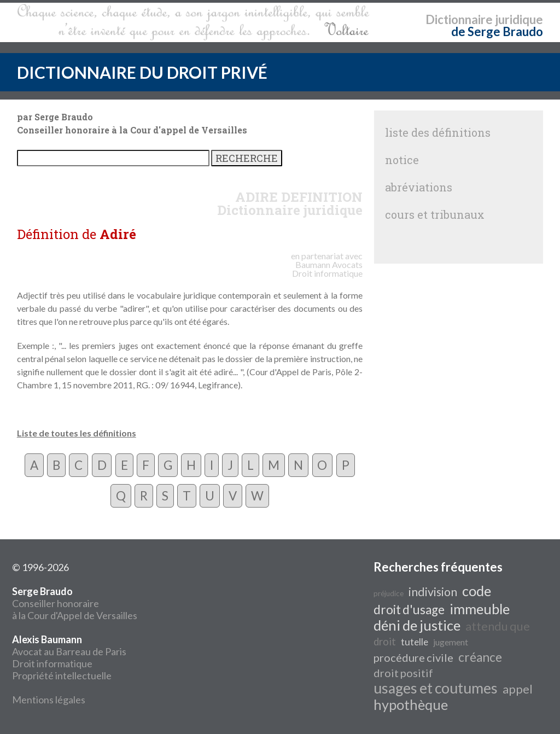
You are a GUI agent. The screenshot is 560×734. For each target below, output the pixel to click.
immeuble (480, 609)
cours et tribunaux (435, 214)
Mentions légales (49, 700)
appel (518, 689)
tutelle (415, 642)
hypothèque (411, 704)
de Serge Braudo (497, 31)
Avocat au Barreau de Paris (69, 651)
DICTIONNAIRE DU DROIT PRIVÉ (142, 72)
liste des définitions (438, 132)
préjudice (389, 593)
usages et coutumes (436, 688)
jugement (451, 642)
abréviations (419, 187)
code (477, 591)
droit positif (403, 673)
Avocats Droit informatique (327, 269)
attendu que (498, 626)
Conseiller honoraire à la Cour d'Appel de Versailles (75, 603)
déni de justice (417, 625)
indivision (433, 592)
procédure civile (413, 657)
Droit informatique (52, 663)
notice (402, 160)
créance (480, 657)
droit (385, 642)
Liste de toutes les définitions (77, 433)
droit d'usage (409, 610)
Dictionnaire (459, 19)
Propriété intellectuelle (62, 675)
